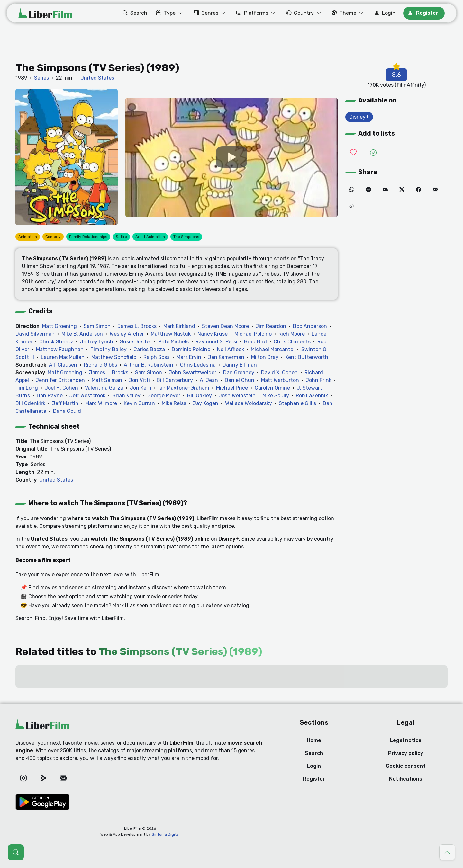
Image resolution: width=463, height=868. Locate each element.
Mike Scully (276, 396)
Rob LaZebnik (312, 396)
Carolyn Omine (272, 388)
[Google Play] (43, 778)
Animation (28, 237)
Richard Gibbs (100, 365)
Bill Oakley (200, 396)
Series (41, 78)
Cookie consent (406, 766)
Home (314, 740)
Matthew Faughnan (60, 349)
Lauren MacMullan (63, 357)
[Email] (435, 190)
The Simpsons (186, 237)
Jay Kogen (206, 403)
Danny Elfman (240, 365)
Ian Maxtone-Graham (184, 388)
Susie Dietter (136, 342)
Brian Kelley (126, 396)
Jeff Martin (65, 403)
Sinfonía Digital (166, 834)
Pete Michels (173, 342)
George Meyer (164, 396)
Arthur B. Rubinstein (149, 365)
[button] (134, 13)
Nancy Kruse (213, 334)
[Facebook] (419, 190)
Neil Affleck (231, 349)
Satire (121, 237)
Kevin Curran (139, 403)
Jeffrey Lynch (97, 342)
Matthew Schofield (114, 357)
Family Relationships (88, 237)
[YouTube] (232, 157)
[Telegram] (368, 190)
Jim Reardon (271, 326)
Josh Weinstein (237, 396)
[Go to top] (447, 852)
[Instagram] (23, 778)
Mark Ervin (189, 357)
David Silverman (35, 334)
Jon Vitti (139, 380)
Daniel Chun (240, 380)
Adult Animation (150, 237)
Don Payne (50, 396)
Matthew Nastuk (171, 334)
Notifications (406, 779)
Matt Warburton (280, 380)
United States (97, 78)
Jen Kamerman (226, 357)
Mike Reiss (174, 403)
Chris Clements (292, 342)
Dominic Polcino (191, 349)
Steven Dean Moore (225, 326)
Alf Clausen (63, 365)
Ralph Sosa (157, 357)
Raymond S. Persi (216, 342)
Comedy (53, 237)
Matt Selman (107, 380)
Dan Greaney (239, 372)
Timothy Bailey (109, 349)
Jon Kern (141, 388)
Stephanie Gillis (297, 403)
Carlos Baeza (149, 349)
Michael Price (232, 388)
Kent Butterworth (307, 357)
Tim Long (27, 388)
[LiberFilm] (45, 13)
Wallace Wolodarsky (249, 403)
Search (314, 753)
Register (314, 779)
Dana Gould (67, 411)
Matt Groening (59, 326)
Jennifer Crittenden (60, 380)
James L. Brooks (137, 326)
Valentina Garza (104, 388)
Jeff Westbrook (87, 396)
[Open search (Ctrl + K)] (16, 852)
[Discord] (385, 190)
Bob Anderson (310, 326)
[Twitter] (402, 190)
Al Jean (209, 380)
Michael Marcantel (273, 349)
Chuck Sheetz (56, 342)
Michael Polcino (253, 334)
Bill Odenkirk (30, 403)
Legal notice (406, 740)
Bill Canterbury (175, 380)
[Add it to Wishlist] (353, 153)
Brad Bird (255, 342)
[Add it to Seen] (373, 153)
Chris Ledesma (198, 365)
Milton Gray (265, 357)
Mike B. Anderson (82, 334)
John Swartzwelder (193, 372)
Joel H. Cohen (61, 388)
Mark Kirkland (179, 326)
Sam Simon (97, 326)
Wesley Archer (127, 334)
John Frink (319, 380)
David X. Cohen (279, 372)
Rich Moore (292, 334)
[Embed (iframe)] (352, 207)
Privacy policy (406, 753)
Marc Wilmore (101, 403)
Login (314, 766)
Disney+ (359, 117)
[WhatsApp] (352, 190)
